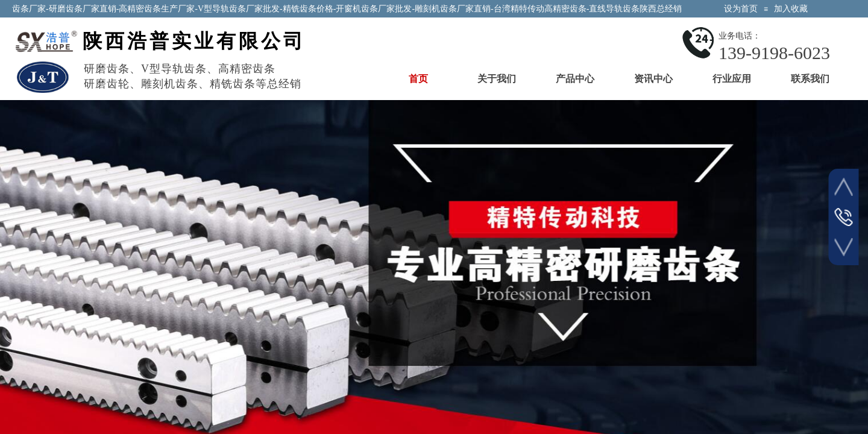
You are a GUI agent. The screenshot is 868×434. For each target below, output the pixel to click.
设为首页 (741, 9)
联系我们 (810, 79)
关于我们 (497, 79)
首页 (418, 79)
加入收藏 (791, 9)
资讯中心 (653, 79)
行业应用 (732, 79)
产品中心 (575, 79)
